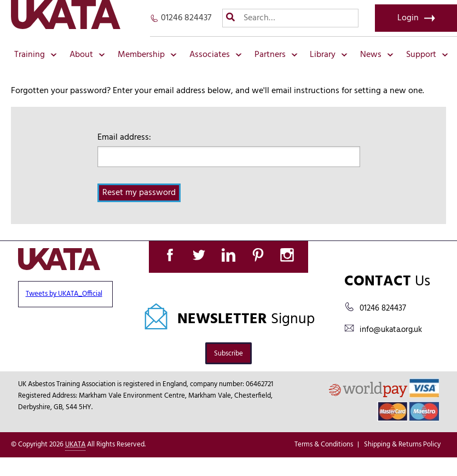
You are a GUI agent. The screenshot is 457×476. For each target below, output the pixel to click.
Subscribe (228, 354)
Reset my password (139, 193)
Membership (147, 55)
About (87, 55)
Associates (216, 55)
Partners (276, 55)
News (377, 55)
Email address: (124, 137)
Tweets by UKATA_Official (64, 294)
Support (427, 55)
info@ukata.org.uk (391, 330)
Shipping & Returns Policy (402, 445)
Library (329, 55)
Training (36, 55)
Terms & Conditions (324, 445)
